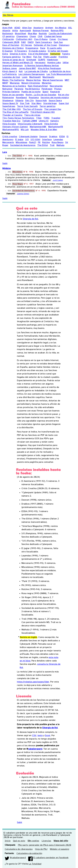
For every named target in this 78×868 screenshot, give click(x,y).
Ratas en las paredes (13, 95)
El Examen (8, 51)
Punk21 (33, 143)
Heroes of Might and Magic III (18, 63)
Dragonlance (32, 48)
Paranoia (19, 89)
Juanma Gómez (23, 194)
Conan (53, 39)
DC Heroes (27, 45)
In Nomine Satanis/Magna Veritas (42, 66)
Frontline (63, 57)
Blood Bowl (21, 34)
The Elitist (43, 145)
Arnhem (49, 28)
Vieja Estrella (51, 124)
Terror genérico (47, 106)
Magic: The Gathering (13, 80)
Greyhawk (31, 60)
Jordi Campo (58, 180)
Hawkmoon (53, 60)
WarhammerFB (56, 127)
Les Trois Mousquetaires (59, 74)
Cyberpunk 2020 (11, 42)
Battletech (8, 34)
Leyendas (58, 140)
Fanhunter (55, 54)
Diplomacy (64, 45)
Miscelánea (21, 143)
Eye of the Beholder (38, 54)
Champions (22, 37)
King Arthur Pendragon (49, 69)
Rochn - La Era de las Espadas (41, 95)
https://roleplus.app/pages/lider (33, 682)
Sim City (29, 101)
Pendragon (47, 89)
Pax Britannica (32, 89)
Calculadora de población (29, 853)
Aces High (7, 28)
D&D (24, 42)
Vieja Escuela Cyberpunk (30, 124)
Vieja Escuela (9, 124)
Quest (45, 92)
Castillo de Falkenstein (60, 34)
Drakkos (53, 137)
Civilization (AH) (24, 39)
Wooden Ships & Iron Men (44, 130)
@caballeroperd (18, 858)
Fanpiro (66, 54)
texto (40, 736)
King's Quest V (10, 72)
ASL (70, 28)
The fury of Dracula (33, 109)
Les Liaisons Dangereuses (32, 74)
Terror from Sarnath (27, 106)
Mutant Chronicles (31, 83)
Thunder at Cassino (12, 115)
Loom (25, 77)
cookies (33, 841)
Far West (27, 57)
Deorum (43, 137)
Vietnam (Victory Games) (15, 127)
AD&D (17, 28)
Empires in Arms (18, 54)
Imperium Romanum (13, 66)
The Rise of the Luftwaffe (15, 112)
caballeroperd (35, 749)
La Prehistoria (9, 74)
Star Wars (36, 104)
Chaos (33, 37)
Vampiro (54, 121)
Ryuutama (34, 98)
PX (39, 143)
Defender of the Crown (45, 45)
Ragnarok (55, 92)
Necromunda (56, 86)
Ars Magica (61, 28)
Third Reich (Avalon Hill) (43, 112)
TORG (46, 118)
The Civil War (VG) (12, 109)
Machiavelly (48, 77)
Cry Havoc (63, 39)
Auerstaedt (25, 31)
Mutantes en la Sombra (14, 86)
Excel (48, 736)
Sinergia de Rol (30, 219)
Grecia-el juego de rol (13, 60)
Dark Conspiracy (44, 42)
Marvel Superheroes (53, 80)
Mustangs (15, 83)
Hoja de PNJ (41, 849)
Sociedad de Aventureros (23, 145)
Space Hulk (41, 101)
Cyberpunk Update (28, 137)
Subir (5, 164)
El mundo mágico (37, 51)
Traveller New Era (11, 121)
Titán (39, 118)
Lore (5, 152)
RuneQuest (21, 98)
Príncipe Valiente (11, 92)
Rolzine (46, 143)
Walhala (60, 145)
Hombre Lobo (54, 63)
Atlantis (6, 31)
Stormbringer (50, 104)
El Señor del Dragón (58, 51)
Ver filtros (8, 15)
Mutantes (47, 83)
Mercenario (8, 143)
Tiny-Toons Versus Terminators (18, 118)
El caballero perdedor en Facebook (51, 858)
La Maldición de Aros (60, 72)
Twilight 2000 (30, 121)
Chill (40, 37)
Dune (43, 48)
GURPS (42, 60)
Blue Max (32, 34)
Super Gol (64, 104)
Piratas (58, 89)
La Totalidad (35, 864)
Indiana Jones (10, 69)
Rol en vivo (64, 95)
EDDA (62, 137)
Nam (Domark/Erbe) (38, 86)
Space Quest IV (10, 104)
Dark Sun (58, 42)
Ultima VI (44, 121)
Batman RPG (57, 31)
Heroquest (40, 63)
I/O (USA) (35, 140)
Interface (47, 140)
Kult (21, 72)
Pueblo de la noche (31, 92)
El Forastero (21, 51)
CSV (34, 736)
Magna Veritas (34, 80)
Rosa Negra (58, 143)
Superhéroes (9, 106)
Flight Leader (50, 57)
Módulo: (59, 849)
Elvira (5, 54)
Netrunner (7, 89)
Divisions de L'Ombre (13, 48)
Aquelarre (38, 28)
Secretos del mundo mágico (55, 98)
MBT (67, 80)
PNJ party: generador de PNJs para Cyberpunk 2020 (45, 845)
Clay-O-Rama (41, 39)
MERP (5, 83)
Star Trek (25, 104)
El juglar (19, 140)
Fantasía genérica (11, 57)
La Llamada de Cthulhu (36, 72)
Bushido (43, 34)
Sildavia (19, 101)
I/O (27, 140)
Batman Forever (41, 31)
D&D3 (31, 42)
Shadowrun (8, 101)
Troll (52, 145)
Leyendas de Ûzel (11, 77)
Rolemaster (8, 98)
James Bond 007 (27, 69)
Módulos (7, 169)
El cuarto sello (54, 48)
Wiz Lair (25, 130)
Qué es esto (19, 841)
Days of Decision (11, 45)
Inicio (8, 841)
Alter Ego (27, 28)
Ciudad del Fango (53, 37)
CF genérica (8, 37)
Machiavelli (35, 77)
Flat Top (37, 57)
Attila (15, 31)
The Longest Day (53, 109)
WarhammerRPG (11, 130)
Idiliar (66, 63)
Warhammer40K (38, 127)
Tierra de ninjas (32, 115)
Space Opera (55, 101)
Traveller (56, 118)
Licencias (46, 841)
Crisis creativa (10, 137)
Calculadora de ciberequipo (19, 849)
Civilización (8, 39)
